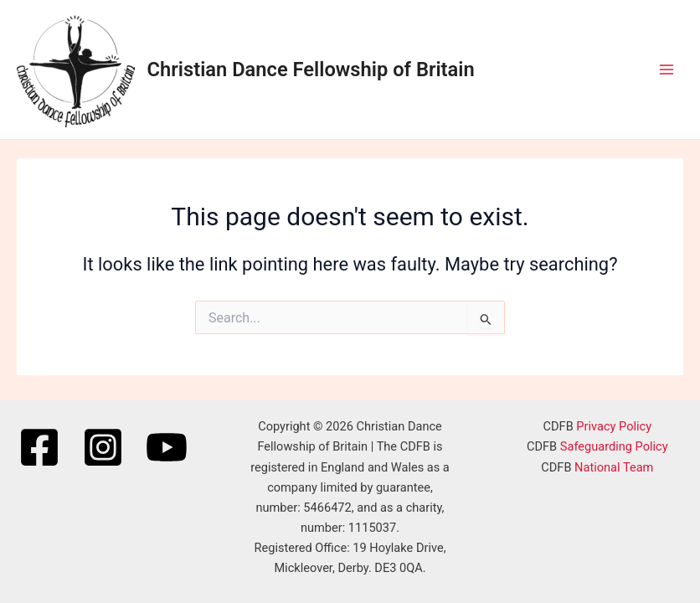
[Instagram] (103, 447)
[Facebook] (39, 447)
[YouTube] (167, 447)
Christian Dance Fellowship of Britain (311, 70)
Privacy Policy (614, 426)
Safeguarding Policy (614, 446)
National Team (614, 467)
